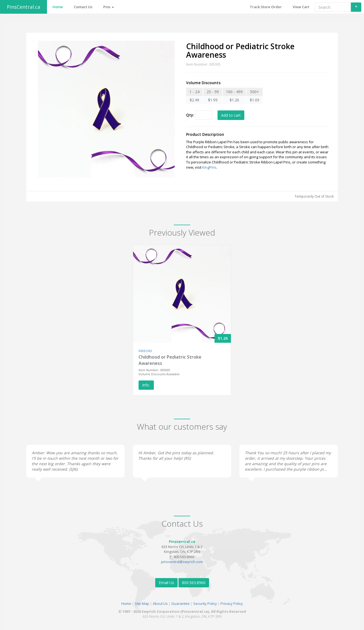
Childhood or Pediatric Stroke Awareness (170, 360)
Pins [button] (109, 7)
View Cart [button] (301, 7)
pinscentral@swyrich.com (182, 562)
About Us (160, 603)
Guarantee (180, 603)
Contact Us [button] (83, 7)
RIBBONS (145, 351)
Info (146, 385)
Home (126, 603)
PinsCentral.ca (24, 7)
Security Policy (205, 603)
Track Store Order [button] (266, 7)
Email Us (166, 583)
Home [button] (58, 7)
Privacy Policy (232, 603)
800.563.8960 (194, 583)
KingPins (209, 167)
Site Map (142, 603)
